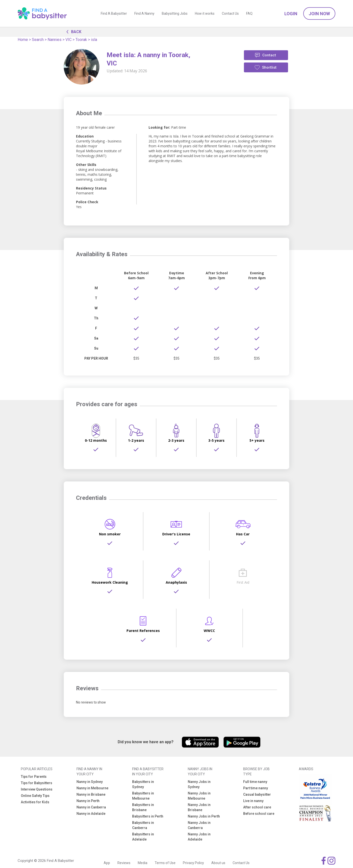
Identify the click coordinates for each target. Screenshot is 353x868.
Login (291, 14)
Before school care (259, 814)
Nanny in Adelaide (91, 814)
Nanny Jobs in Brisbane (199, 807)
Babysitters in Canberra (143, 825)
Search (38, 40)
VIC (69, 40)
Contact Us (230, 13)
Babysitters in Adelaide (143, 837)
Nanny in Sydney (90, 782)
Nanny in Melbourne (92, 788)
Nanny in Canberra (91, 807)
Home (23, 40)
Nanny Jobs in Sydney (199, 784)
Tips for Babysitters (37, 783)
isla (94, 40)
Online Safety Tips (35, 796)
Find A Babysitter (114, 13)
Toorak (81, 40)
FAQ (249, 13)
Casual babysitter (257, 794)
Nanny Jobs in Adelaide (199, 837)
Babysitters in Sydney (143, 784)
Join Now (319, 14)
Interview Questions (37, 789)
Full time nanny (255, 782)
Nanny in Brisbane (91, 794)
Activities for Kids (35, 802)
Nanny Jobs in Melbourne (199, 796)
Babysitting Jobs (175, 13)
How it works (205, 13)
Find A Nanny (144, 13)
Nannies (55, 40)
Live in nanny (253, 801)
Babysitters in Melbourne (143, 796)
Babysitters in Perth (148, 816)
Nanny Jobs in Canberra (199, 825)
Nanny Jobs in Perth (204, 816)
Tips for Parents (34, 777)
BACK (73, 31)
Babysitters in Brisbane (143, 807)
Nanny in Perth (88, 801)
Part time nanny (256, 788)
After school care (257, 807)
